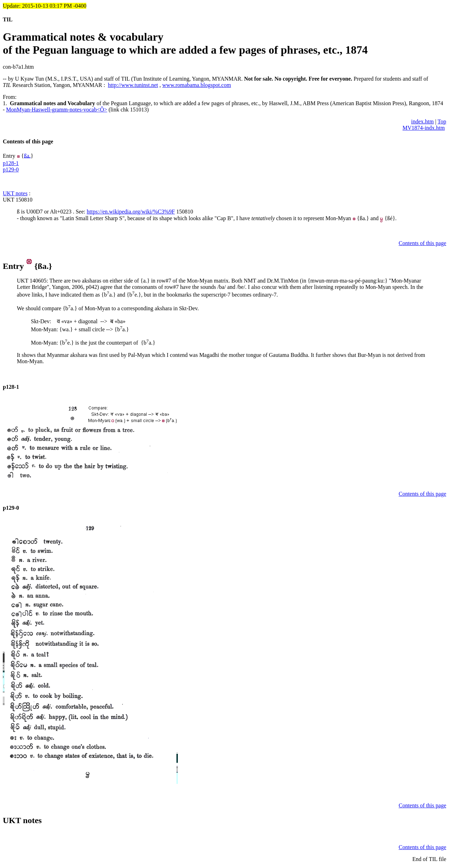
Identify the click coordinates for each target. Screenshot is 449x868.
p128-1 (11, 163)
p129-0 (11, 169)
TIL (8, 19)
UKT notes (15, 193)
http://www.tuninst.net (133, 85)
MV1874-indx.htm (424, 128)
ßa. (27, 155)
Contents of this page (28, 141)
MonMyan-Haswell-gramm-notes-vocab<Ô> (56, 110)
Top (442, 121)
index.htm (422, 121)
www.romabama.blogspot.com (197, 85)
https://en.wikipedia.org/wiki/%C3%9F (131, 212)
